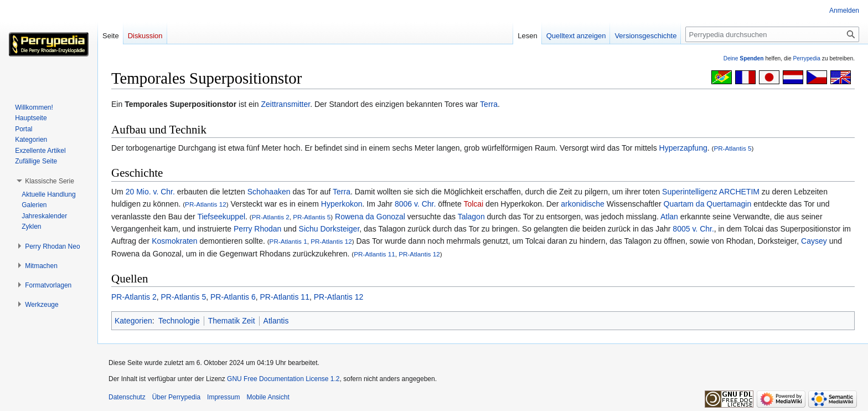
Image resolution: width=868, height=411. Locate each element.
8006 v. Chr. (415, 204)
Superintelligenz (690, 192)
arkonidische (583, 204)
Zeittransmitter (285, 104)
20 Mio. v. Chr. (150, 192)
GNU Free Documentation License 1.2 (283, 379)
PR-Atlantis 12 (206, 204)
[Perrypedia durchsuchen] (772, 34)
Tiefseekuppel (221, 217)
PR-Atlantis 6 (233, 297)
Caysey (814, 241)
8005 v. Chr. (693, 229)
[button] (50, 181)
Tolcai (473, 204)
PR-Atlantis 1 (288, 241)
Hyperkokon (342, 204)
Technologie (179, 321)
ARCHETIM (739, 192)
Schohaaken (269, 192)
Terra (489, 104)
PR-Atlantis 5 (732, 148)
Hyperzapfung (683, 148)
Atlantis (276, 321)
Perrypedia (807, 58)
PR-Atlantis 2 (271, 217)
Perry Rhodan (257, 229)
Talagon (471, 217)
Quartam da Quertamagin (708, 204)
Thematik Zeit (232, 321)
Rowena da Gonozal (370, 217)
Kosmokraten (174, 241)
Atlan (669, 217)
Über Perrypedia (176, 397)
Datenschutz (127, 397)
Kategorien (133, 321)
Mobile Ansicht (268, 397)
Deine (744, 58)
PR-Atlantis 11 (374, 254)
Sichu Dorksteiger (329, 229)
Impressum (223, 397)
